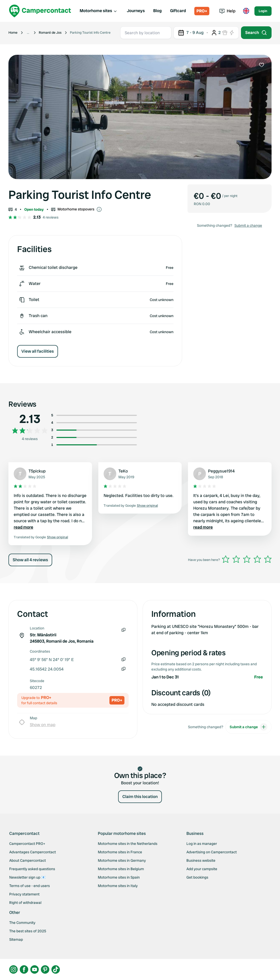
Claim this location (140, 797)
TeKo (123, 471)
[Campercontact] (40, 11)
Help (227, 11)
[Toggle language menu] (246, 11)
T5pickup (37, 471)
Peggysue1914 (221, 471)
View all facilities (38, 351)
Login (263, 11)
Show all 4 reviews (30, 560)
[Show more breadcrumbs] (28, 33)
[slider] (247, 559)
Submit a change (248, 225)
